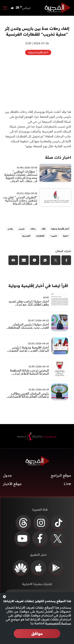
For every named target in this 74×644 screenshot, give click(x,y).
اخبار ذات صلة (58, 157)
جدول (7, 475)
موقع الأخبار (12, 484)
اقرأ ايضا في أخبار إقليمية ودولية (38, 286)
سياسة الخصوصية (58, 623)
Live (67, 484)
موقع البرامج (61, 475)
